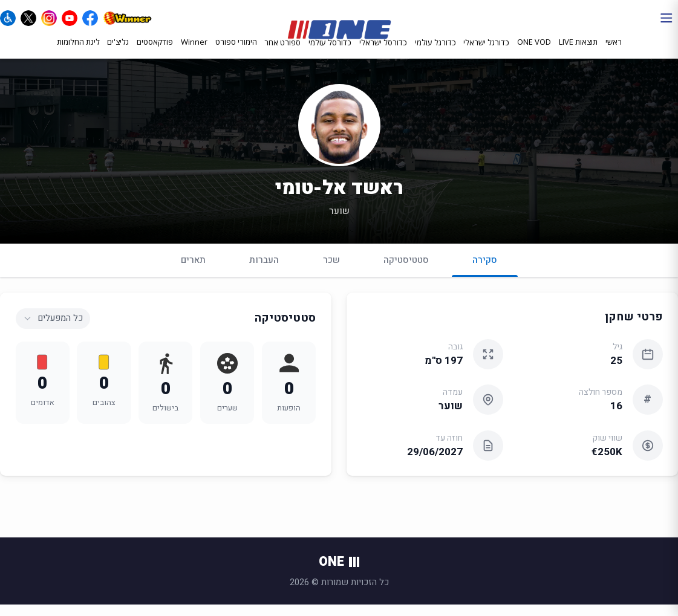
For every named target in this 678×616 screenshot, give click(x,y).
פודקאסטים (155, 53)
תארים (193, 271)
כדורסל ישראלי (383, 53)
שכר (331, 271)
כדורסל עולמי (330, 53)
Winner (194, 53)
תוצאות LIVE (578, 53)
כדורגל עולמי (435, 53)
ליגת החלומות (78, 53)
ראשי (614, 53)
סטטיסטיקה (406, 271)
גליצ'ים (118, 53)
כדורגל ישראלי (486, 53)
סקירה (485, 277)
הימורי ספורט (236, 53)
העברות (264, 271)
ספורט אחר (282, 53)
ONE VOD (534, 53)
